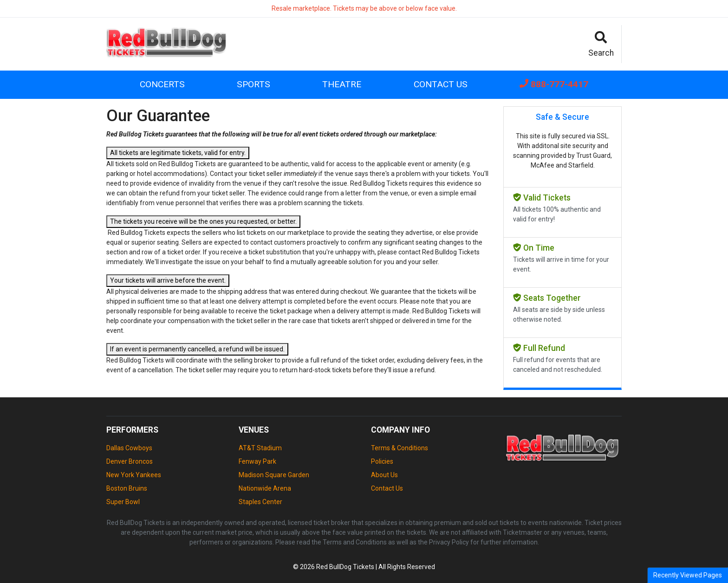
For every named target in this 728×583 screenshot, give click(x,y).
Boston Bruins (127, 488)
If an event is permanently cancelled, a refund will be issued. (197, 349)
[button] (601, 44)
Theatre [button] (342, 84)
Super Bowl (123, 502)
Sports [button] (253, 84)
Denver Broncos (130, 461)
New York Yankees (134, 475)
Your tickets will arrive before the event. (168, 280)
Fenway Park (257, 461)
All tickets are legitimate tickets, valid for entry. (178, 153)
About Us (384, 475)
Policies (382, 461)
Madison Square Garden (274, 475)
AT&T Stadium (260, 448)
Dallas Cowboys (129, 448)
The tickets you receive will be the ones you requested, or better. (203, 221)
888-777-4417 (554, 84)
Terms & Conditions (400, 448)
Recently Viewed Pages (688, 575)
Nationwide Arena (265, 488)
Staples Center (260, 502)
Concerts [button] (162, 84)
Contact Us (441, 84)
